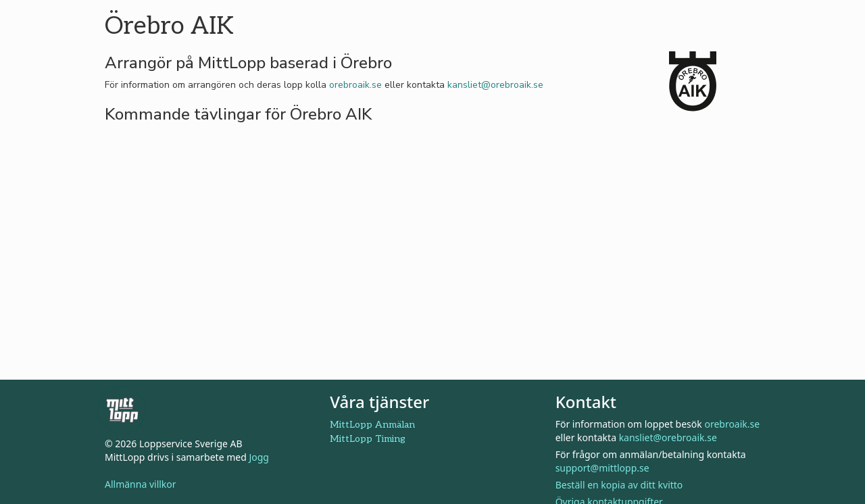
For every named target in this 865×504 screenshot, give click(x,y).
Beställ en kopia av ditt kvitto (619, 485)
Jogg (259, 457)
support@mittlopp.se (602, 468)
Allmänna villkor (141, 484)
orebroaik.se (355, 85)
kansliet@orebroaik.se (495, 85)
